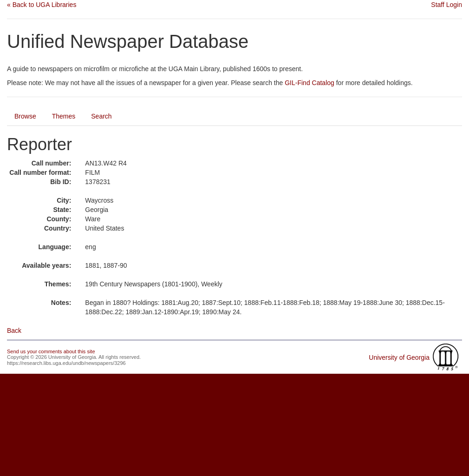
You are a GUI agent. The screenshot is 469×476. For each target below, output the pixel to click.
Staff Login (446, 5)
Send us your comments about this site (51, 351)
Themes (64, 116)
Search (101, 116)
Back (14, 331)
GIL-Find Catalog (309, 83)
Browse (25, 116)
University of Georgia (399, 357)
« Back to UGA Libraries (42, 5)
